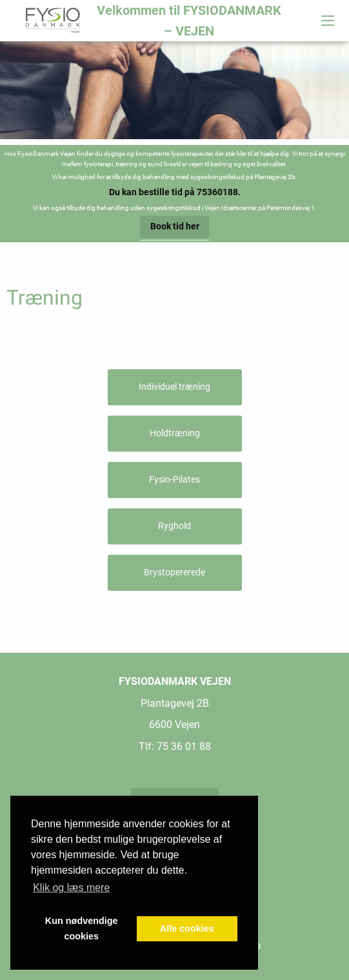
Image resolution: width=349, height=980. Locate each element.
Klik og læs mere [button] (71, 888)
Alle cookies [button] (187, 928)
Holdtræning (175, 433)
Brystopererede (174, 572)
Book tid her (175, 226)
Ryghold (174, 526)
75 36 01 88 (184, 746)
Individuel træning (174, 387)
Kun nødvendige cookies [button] (82, 928)
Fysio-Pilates (174, 480)
